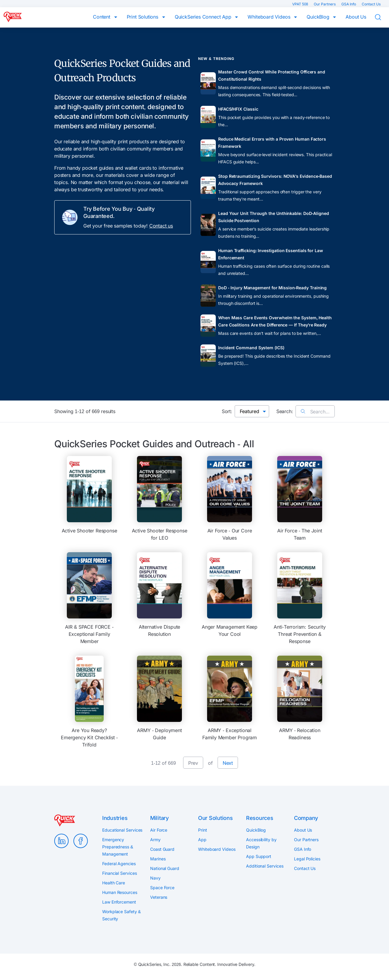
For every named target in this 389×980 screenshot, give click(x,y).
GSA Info (349, 4)
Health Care (114, 883)
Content (102, 17)
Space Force (162, 888)
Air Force (159, 830)
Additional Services (265, 866)
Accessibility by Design (261, 843)
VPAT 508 (301, 4)
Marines (158, 859)
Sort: (227, 411)
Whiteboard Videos (270, 17)
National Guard (165, 868)
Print (203, 830)
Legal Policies (307, 859)
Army (155, 840)
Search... (315, 412)
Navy (155, 878)
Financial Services (120, 873)
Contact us (161, 226)
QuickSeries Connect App (204, 17)
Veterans (159, 897)
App (202, 840)
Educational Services (122, 830)
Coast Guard (162, 849)
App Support (259, 856)
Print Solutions (143, 17)
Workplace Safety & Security (122, 915)
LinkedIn (61, 841)
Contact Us (371, 4)
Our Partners (325, 4)
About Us (356, 17)
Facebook (81, 841)
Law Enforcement (119, 902)
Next (228, 763)
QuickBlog (319, 17)
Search (382, 17)
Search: (285, 411)
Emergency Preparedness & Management (118, 847)
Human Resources (120, 892)
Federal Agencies (119, 864)
